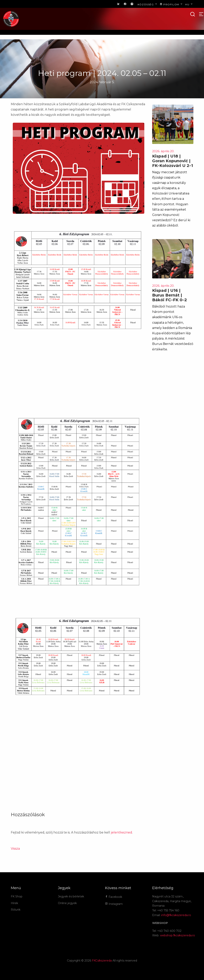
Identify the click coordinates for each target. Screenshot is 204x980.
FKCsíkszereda (102, 961)
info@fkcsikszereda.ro (176, 915)
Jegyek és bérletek (71, 896)
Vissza (15, 849)
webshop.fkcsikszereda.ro (177, 935)
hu (189, 4)
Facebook (114, 897)
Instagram (114, 904)
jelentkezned (122, 832)
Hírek (14, 903)
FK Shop (17, 896)
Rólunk (16, 910)
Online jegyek (67, 903)
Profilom (172, 4)
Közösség (148, 4)
